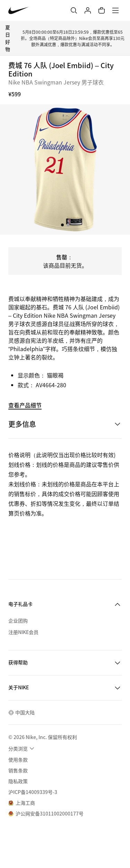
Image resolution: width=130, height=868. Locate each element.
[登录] (88, 10)
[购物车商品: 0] (102, 10)
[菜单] (115, 10)
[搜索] (74, 10)
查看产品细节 (25, 405)
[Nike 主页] (19, 11)
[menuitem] (22, 748)
